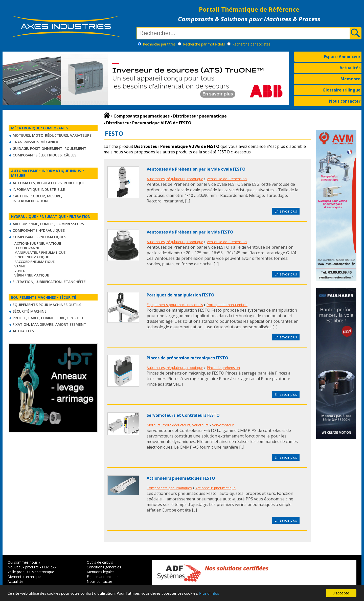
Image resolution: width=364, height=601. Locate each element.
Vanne (20, 266)
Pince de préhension (223, 368)
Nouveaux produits (23, 567)
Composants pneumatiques (39, 237)
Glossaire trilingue (342, 90)
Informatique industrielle (39, 189)
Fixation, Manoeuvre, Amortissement (49, 324)
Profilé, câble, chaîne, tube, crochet (48, 318)
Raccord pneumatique (35, 262)
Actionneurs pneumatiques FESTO (181, 478)
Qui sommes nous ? (24, 562)
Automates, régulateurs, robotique (49, 183)
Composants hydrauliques (39, 230)
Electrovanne (27, 248)
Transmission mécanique (37, 142)
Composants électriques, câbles (44, 155)
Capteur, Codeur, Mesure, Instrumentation (37, 198)
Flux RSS (49, 567)
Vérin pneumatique (32, 275)
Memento (350, 79)
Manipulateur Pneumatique (40, 252)
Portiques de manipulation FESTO (180, 295)
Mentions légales (101, 572)
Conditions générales (104, 567)
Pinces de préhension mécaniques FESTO (187, 358)
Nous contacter (345, 101)
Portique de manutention (227, 305)
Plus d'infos (209, 594)
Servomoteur (223, 425)
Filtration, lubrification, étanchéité (49, 282)
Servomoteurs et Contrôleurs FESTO (183, 415)
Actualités (350, 68)
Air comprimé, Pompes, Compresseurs (48, 224)
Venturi (21, 271)
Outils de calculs (100, 562)
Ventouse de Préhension (227, 179)
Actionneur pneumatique (38, 243)
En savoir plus (286, 211)
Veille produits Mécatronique (31, 572)
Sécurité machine (30, 311)
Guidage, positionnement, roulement (50, 148)
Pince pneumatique (32, 257)
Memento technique (24, 577)
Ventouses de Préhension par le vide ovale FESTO (196, 169)
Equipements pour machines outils (47, 305)
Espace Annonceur (342, 57)
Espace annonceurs (103, 577)
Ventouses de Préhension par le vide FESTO (190, 232)
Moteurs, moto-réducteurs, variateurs (52, 135)
